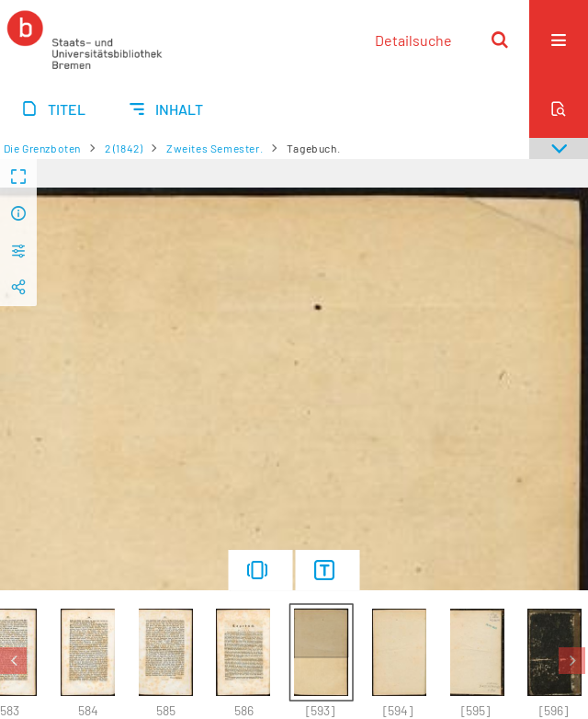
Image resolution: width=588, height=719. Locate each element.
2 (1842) (124, 148)
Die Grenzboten (42, 148)
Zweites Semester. (215, 148)
